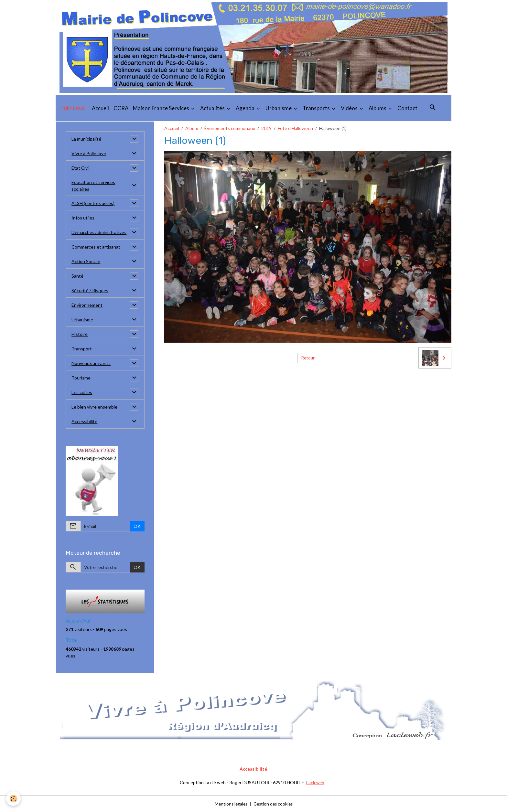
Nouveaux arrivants (91, 363)
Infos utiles (83, 218)
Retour (308, 358)
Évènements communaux (230, 128)
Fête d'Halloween (295, 128)
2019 (266, 128)
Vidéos (350, 108)
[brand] (73, 108)
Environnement (87, 305)
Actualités (213, 108)
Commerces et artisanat (96, 247)
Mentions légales (230, 804)
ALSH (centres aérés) (93, 203)
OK (137, 526)
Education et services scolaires (93, 186)
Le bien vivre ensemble (94, 407)
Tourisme (81, 378)
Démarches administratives (99, 232)
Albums (378, 108)
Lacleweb (315, 782)
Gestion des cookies (274, 804)
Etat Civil (81, 168)
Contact (407, 108)
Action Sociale (86, 261)
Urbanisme (279, 108)
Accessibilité (84, 421)
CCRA (121, 108)
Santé (77, 276)
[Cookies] (14, 799)
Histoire (80, 334)
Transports (317, 108)
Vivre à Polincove (89, 153)
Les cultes (82, 392)
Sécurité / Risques (90, 290)
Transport (82, 349)
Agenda (246, 108)
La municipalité (86, 139)
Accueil (100, 108)
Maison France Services (162, 108)
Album (192, 128)
